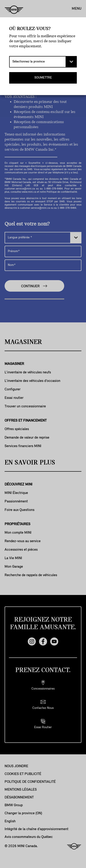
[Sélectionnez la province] (43, 62)
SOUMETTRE (43, 78)
